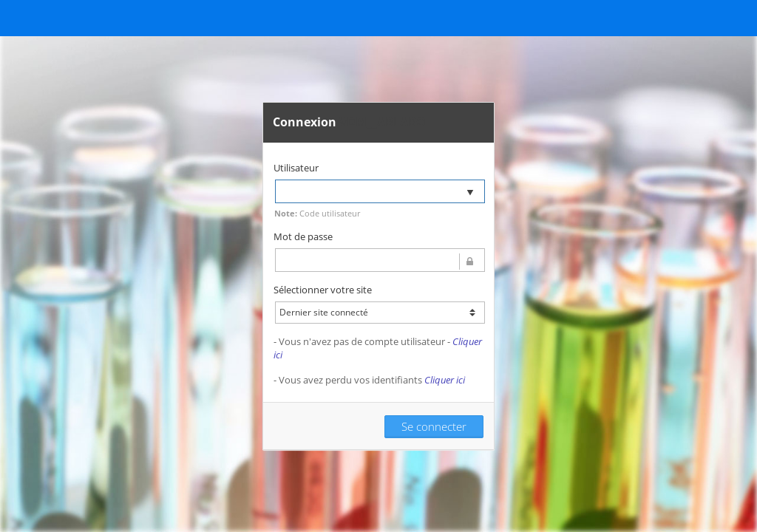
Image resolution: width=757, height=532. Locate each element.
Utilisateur (296, 168)
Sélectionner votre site (323, 290)
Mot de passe (303, 236)
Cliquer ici (445, 380)
